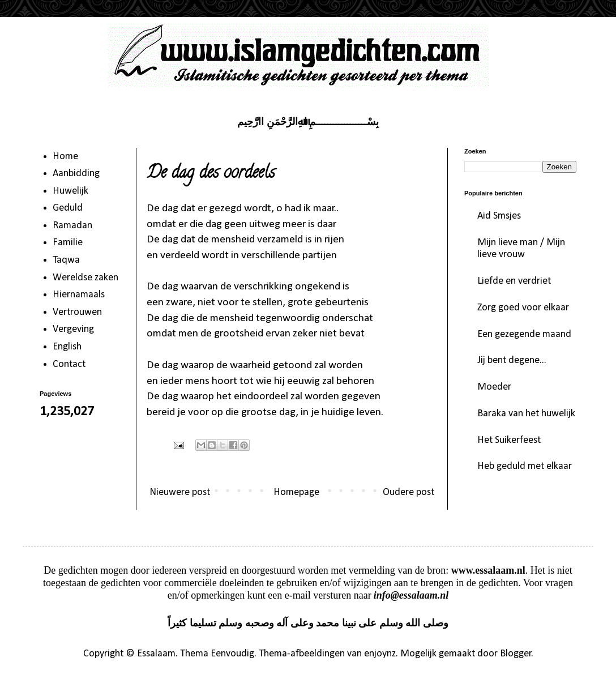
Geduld (68, 208)
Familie (68, 243)
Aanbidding (76, 174)
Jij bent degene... (512, 360)
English (67, 347)
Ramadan (72, 226)
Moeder (494, 387)
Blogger (516, 654)
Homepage (296, 492)
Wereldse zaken (85, 278)
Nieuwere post (180, 492)
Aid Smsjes (499, 216)
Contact (69, 364)
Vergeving (73, 329)
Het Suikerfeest (509, 440)
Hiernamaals (79, 295)
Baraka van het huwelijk (526, 414)
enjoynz (380, 654)
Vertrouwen (77, 312)
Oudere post (408, 492)
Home (65, 157)
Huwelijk (70, 191)
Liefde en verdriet (514, 281)
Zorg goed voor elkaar (523, 308)
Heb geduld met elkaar (525, 466)
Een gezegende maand (524, 334)
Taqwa (66, 260)
